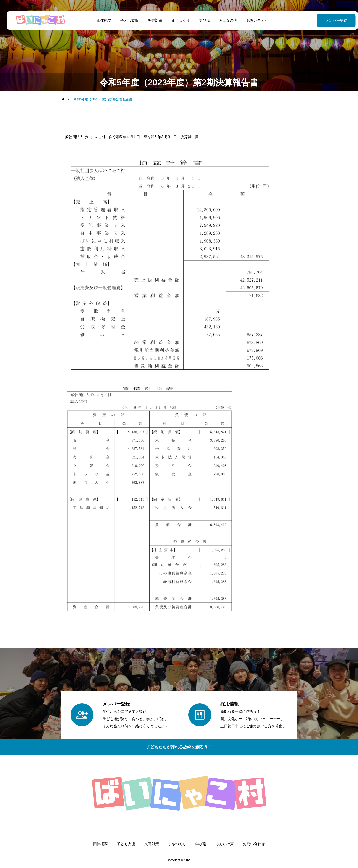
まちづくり (177, 20)
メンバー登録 (325, 20)
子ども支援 (126, 20)
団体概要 (100, 20)
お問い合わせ (254, 20)
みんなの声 (225, 20)
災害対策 (152, 20)
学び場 (201, 20)
